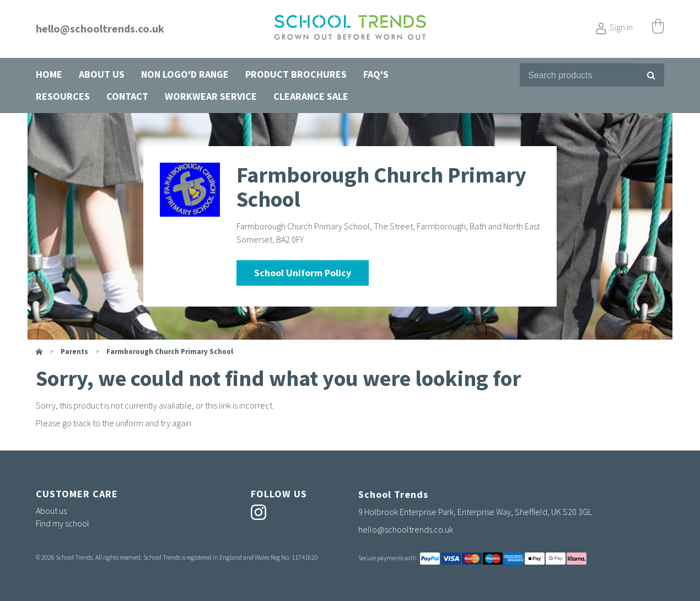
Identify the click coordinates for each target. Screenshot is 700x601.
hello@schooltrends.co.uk (100, 28)
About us (102, 74)
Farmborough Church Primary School (170, 352)
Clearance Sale (311, 96)
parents (74, 352)
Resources (63, 96)
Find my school (63, 523)
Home (49, 74)
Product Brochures (296, 74)
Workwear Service (211, 96)
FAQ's (376, 74)
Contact (127, 96)
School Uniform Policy (303, 273)
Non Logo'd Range (185, 74)
